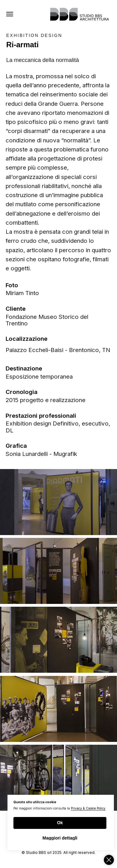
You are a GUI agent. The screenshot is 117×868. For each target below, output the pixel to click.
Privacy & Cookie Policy (88, 808)
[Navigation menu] (10, 14)
